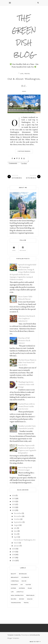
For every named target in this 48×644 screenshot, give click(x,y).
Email (14, 248)
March (16, 543)
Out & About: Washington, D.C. (24, 82)
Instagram (23, 248)
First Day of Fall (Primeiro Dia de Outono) (24, 341)
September (18, 522)
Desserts (14, 585)
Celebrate (25, 577)
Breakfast (15, 577)
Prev (11, 104)
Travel (27, 74)
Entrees (22, 588)
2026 (14, 496)
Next (37, 104)
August (17, 525)
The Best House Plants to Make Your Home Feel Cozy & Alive (27, 363)
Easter (28, 585)
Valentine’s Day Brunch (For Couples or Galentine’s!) (27, 319)
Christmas (15, 581)
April (16, 537)
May (15, 534)
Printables (30, 595)
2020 (14, 549)
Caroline (24, 164)
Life (22, 74)
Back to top (35, 642)
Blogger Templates (13, 638)
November (18, 516)
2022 (14, 507)
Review (22, 599)
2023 (14, 505)
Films (30, 588)
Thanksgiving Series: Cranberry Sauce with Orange (26, 385)
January (17, 546)
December (18, 513)
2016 (14, 561)
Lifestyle (20, 592)
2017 (14, 558)
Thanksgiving (16, 603)
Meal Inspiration (17, 595)
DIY (22, 585)
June (16, 531)
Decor (24, 581)
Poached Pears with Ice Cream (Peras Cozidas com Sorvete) (27, 407)
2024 (14, 502)
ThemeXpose (25, 635)
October (17, 519)
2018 (14, 555)
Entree (13, 588)
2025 (14, 499)
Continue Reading (24, 151)
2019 (14, 552)
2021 (14, 510)
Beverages (23, 574)
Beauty (13, 574)
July (15, 528)
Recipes (14, 599)
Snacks (30, 599)
